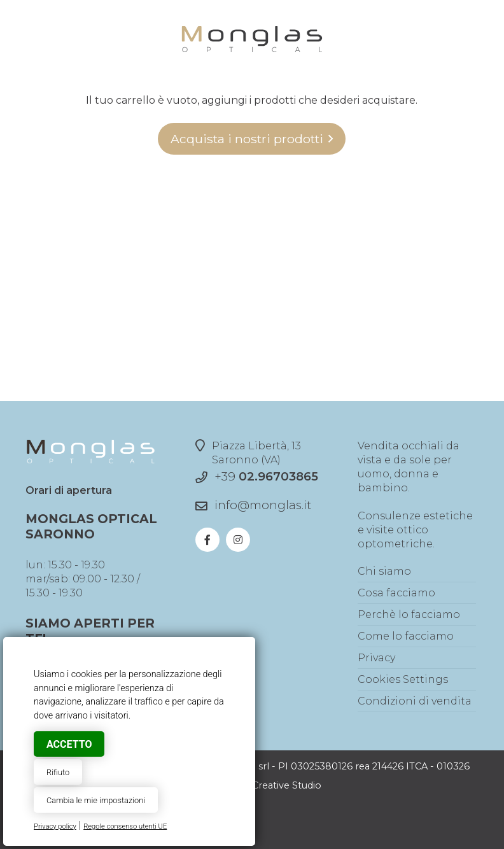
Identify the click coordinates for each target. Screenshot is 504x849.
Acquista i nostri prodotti (247, 139)
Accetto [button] (69, 744)
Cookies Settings (403, 679)
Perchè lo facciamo (409, 614)
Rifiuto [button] (58, 772)
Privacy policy (55, 826)
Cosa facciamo (396, 593)
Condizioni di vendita (415, 701)
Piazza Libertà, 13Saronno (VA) (248, 453)
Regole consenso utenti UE (125, 826)
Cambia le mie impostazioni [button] (96, 800)
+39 (266, 476)
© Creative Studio (282, 785)
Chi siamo (384, 571)
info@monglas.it (263, 505)
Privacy (376, 658)
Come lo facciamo (406, 636)
